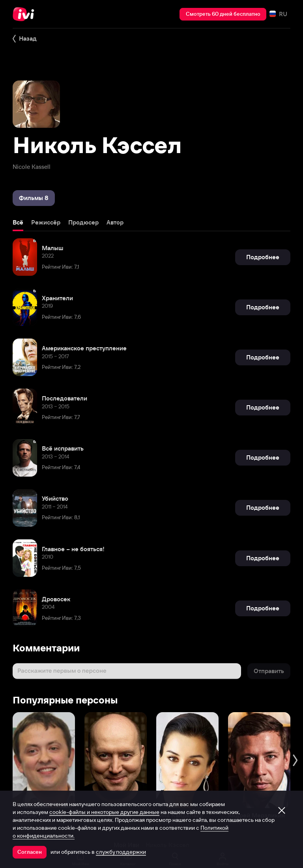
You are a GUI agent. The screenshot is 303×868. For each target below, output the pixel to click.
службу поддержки (121, 852)
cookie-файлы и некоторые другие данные (104, 812)
